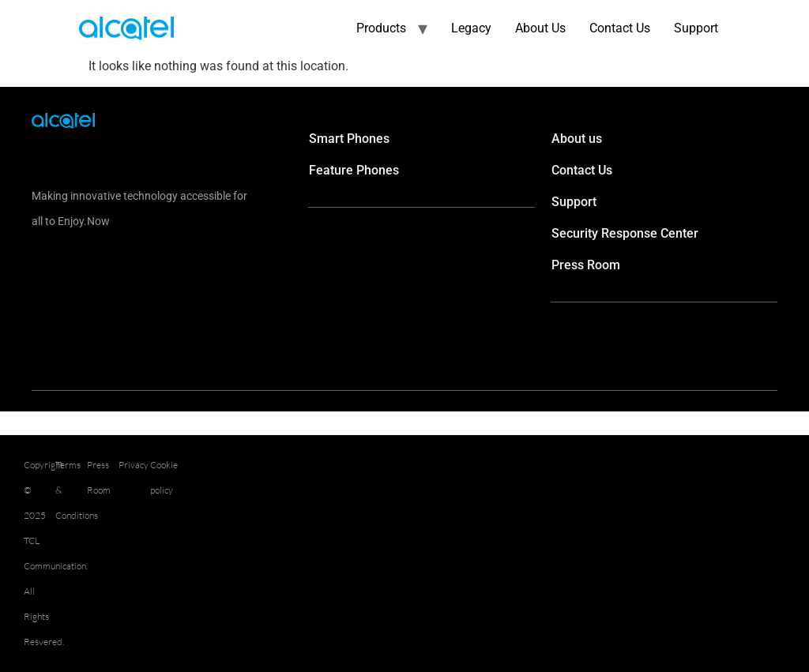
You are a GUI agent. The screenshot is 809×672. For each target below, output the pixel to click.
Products (381, 28)
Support (696, 28)
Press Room (586, 265)
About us (577, 139)
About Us (540, 28)
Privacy (134, 465)
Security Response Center (625, 233)
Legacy (471, 28)
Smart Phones (349, 139)
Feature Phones (354, 170)
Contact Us (620, 28)
